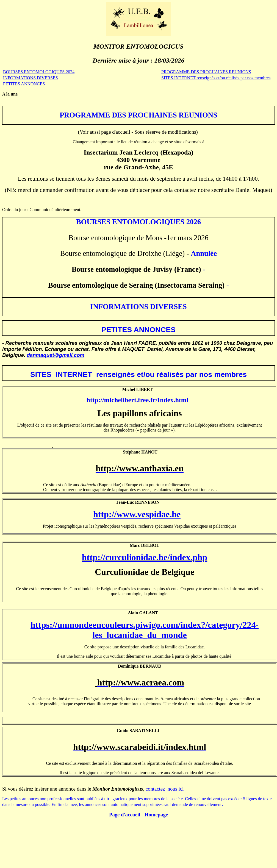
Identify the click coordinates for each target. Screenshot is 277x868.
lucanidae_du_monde (147, 635)
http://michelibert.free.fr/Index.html (138, 400)
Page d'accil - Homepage (138, 815)
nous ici (175, 789)
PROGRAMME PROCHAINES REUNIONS (206, 72)
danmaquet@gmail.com (56, 355)
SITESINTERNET (216, 78)
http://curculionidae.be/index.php (145, 557)
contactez (156, 789)
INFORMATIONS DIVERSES (31, 78)
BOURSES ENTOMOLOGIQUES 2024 (39, 72)
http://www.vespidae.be (137, 514)
